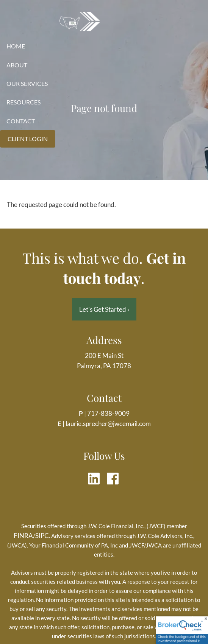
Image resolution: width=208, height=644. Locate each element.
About (17, 65)
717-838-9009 (108, 413)
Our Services (27, 83)
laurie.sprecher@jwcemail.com (108, 424)
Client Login (28, 139)
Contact (21, 121)
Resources (23, 102)
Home (16, 46)
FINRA (23, 536)
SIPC (42, 536)
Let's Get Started (104, 309)
